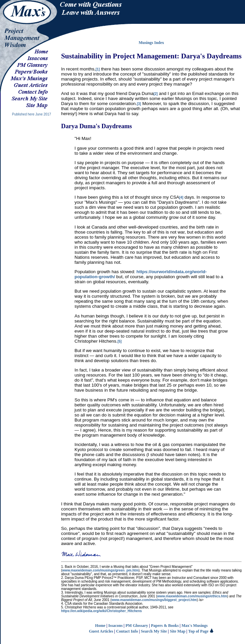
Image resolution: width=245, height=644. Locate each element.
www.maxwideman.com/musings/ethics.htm (192, 596)
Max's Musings (195, 626)
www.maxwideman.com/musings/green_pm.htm (100, 570)
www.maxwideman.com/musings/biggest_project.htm (154, 600)
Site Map (178, 631)
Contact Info (127, 631)
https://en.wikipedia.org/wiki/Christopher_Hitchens (102, 611)
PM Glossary (137, 626)
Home (100, 626)
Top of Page (201, 631)
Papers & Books (165, 626)
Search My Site (154, 631)
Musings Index (151, 43)
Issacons (116, 626)
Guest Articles (101, 631)
